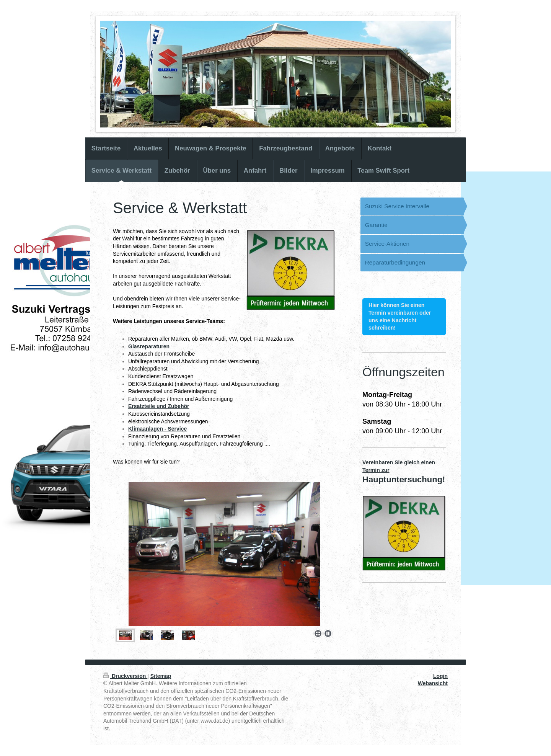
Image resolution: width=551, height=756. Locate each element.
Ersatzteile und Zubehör (159, 406)
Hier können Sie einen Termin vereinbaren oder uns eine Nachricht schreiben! (400, 316)
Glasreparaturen (149, 346)
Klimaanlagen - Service (157, 429)
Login (440, 676)
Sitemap (161, 676)
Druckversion (125, 676)
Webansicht (433, 683)
